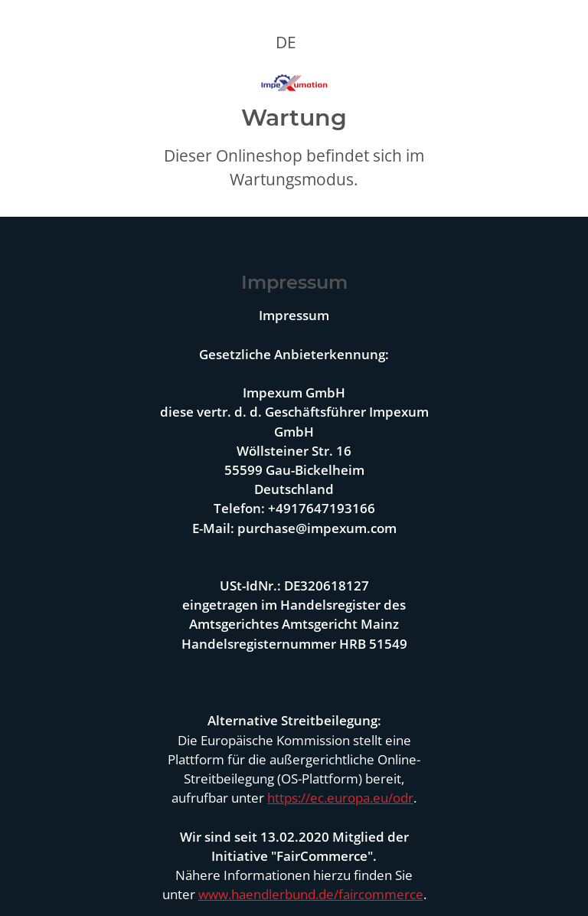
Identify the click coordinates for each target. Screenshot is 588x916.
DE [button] (286, 42)
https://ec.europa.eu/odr (340, 798)
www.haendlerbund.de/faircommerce (311, 894)
